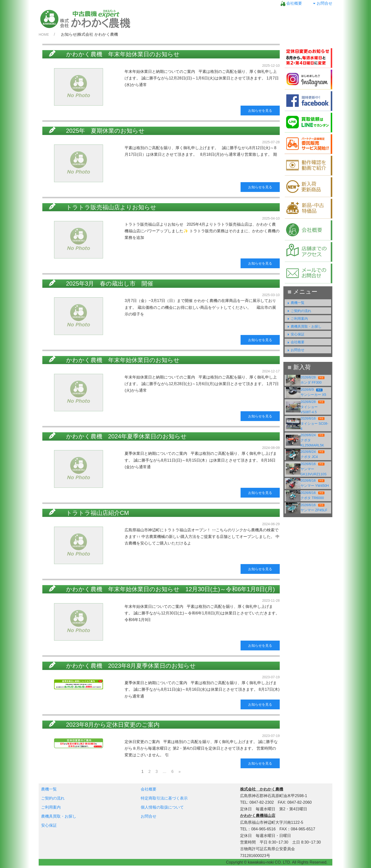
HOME (44, 34)
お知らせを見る (260, 111)
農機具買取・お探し (304, 326)
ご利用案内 (297, 319)
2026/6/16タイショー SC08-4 (314, 423)
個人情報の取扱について (162, 807)
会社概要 (291, 3)
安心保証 (295, 334)
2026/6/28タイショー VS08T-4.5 (313, 407)
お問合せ (322, 3)
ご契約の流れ (299, 311)
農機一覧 (295, 303)
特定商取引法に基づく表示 (164, 798)
